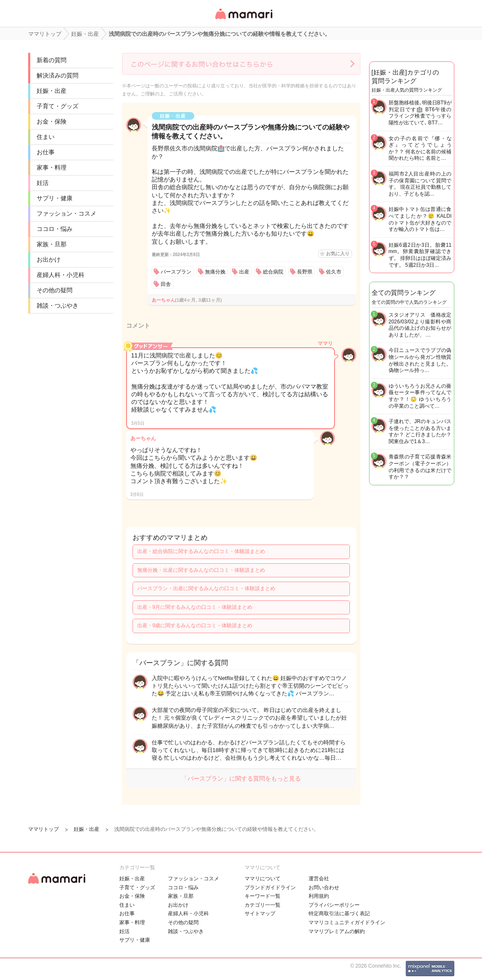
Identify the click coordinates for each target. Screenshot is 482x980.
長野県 (305, 272)
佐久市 (334, 272)
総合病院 (273, 272)
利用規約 (319, 896)
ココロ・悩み (55, 229)
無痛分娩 (215, 272)
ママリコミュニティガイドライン (347, 922)
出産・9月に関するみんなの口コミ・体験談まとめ (195, 607)
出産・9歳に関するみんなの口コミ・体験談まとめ (195, 625)
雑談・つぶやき (58, 306)
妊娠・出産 (52, 91)
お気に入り (338, 254)
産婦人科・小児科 (61, 275)
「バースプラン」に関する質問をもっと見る (241, 778)
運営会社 (319, 879)
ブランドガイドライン (270, 888)
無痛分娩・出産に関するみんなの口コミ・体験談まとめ (201, 570)
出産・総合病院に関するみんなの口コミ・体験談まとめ (201, 551)
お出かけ (49, 259)
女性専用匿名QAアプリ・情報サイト (243, 20)
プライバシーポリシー (334, 905)
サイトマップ (260, 914)
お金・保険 (52, 121)
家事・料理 (52, 167)
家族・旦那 (52, 244)
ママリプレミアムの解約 (337, 931)
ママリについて (263, 879)
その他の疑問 (55, 290)
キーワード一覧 (263, 896)
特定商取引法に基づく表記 (339, 914)
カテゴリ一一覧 (263, 905)
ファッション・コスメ (66, 213)
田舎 (166, 284)
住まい (46, 137)
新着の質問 (52, 60)
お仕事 (46, 152)
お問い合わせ (324, 888)
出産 (244, 272)
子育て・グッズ (58, 106)
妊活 (43, 183)
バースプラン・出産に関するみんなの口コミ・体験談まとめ (206, 588)
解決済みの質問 (58, 75)
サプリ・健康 (55, 198)
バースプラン (176, 272)
